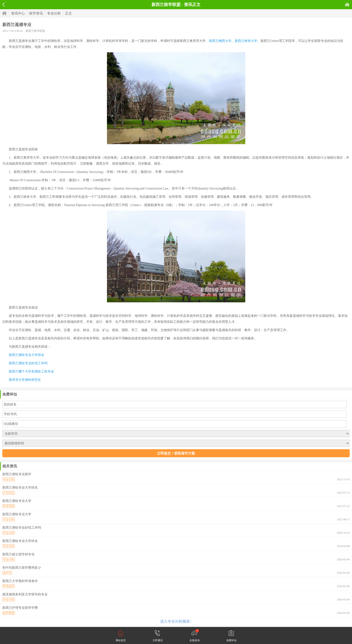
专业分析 (54, 13)
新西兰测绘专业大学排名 (27, 355)
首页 (347, 4)
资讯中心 (18, 13)
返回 (4, 5)
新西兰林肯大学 (246, 41)
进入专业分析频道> (176, 621)
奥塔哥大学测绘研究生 (25, 380)
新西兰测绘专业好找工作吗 (28, 363)
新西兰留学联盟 (35, 31)
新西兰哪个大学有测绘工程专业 (31, 372)
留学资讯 (36, 13)
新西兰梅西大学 (220, 41)
